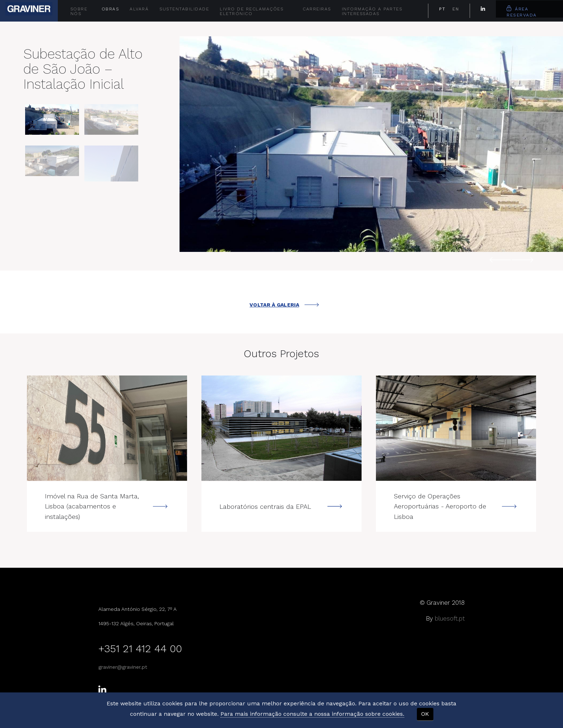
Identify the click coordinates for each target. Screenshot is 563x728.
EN (456, 9)
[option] (371, 144)
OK (425, 714)
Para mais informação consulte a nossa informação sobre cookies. (312, 714)
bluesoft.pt (450, 618)
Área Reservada (522, 11)
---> (107, 428)
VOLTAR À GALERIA (284, 305)
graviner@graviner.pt (123, 666)
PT (442, 9)
